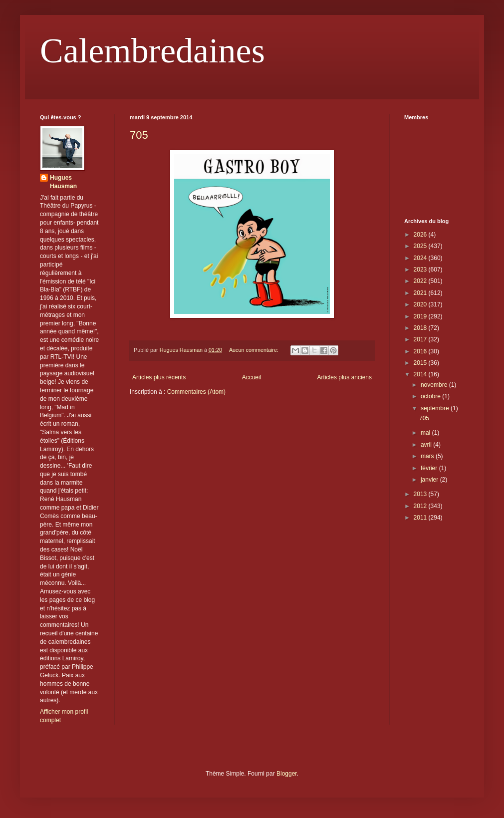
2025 (421, 246)
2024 (421, 258)
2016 (421, 351)
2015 (421, 363)
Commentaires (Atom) (196, 392)
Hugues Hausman (63, 182)
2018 (421, 328)
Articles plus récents (159, 377)
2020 (421, 304)
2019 (421, 316)
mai (426, 433)
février (430, 468)
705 (139, 135)
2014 (421, 374)
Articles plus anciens (345, 377)
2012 (421, 506)
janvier (430, 480)
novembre (435, 385)
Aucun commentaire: (254, 350)
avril (427, 445)
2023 (421, 270)
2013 (421, 494)
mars (428, 456)
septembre (436, 408)
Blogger (287, 774)
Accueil (252, 377)
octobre (431, 396)
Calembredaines (152, 51)
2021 (421, 293)
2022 (421, 281)
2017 (421, 339)
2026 (421, 235)
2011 (421, 518)
